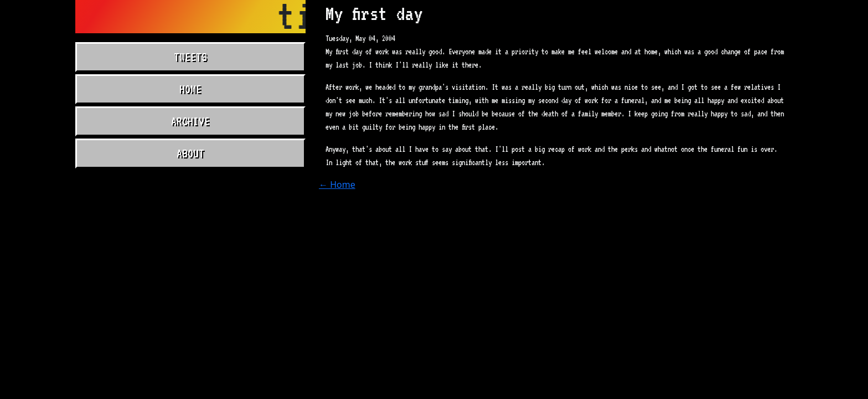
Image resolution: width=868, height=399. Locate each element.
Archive (190, 121)
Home (190, 89)
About (190, 154)
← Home (337, 185)
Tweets (190, 57)
